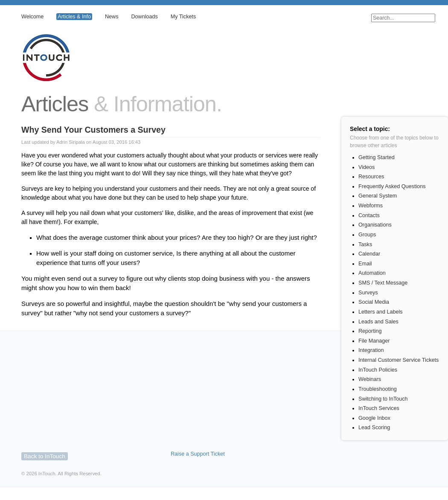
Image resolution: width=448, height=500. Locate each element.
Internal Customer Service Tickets (399, 360)
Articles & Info (74, 17)
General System (378, 196)
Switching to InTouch (383, 399)
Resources (371, 177)
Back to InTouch (45, 456)
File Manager (374, 341)
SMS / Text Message (383, 283)
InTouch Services (379, 408)
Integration (371, 350)
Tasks (365, 244)
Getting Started (377, 157)
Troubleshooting (378, 389)
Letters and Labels (381, 312)
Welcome (32, 17)
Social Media (374, 302)
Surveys (368, 293)
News (112, 17)
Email (365, 264)
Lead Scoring (374, 427)
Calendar (369, 254)
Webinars (370, 379)
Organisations (375, 225)
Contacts (369, 215)
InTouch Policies (378, 370)
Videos (367, 167)
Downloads (144, 17)
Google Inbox (374, 418)
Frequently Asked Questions (392, 186)
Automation (372, 273)
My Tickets (183, 17)
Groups (367, 235)
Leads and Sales (378, 322)
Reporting (370, 331)
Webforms (371, 206)
